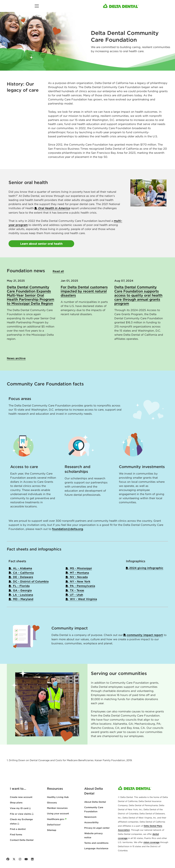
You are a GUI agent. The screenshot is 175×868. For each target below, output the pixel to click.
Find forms (16, 835)
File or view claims (21, 814)
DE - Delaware (23, 577)
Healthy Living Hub (58, 797)
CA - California (23, 573)
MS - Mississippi (80, 568)
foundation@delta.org (68, 529)
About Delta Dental (95, 802)
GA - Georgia (22, 590)
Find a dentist (18, 829)
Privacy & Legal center (97, 828)
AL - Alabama (22, 568)
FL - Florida (21, 586)
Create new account (21, 797)
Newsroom (90, 817)
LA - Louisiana (23, 595)
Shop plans (16, 803)
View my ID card (19, 808)
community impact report (145, 635)
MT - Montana (79, 573)
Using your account (58, 814)
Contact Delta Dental (22, 840)
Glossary (52, 803)
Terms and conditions (96, 843)
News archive (16, 358)
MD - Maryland (23, 599)
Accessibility (91, 822)
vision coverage (151, 842)
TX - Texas (77, 590)
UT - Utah (76, 595)
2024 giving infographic (146, 568)
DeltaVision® (54, 825)
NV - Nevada (78, 577)
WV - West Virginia (83, 599)
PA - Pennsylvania (82, 586)
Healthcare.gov (56, 819)
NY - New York (80, 581)
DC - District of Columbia (30, 581)
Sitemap (52, 830)
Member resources (57, 808)
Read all (58, 271)
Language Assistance (96, 848)
